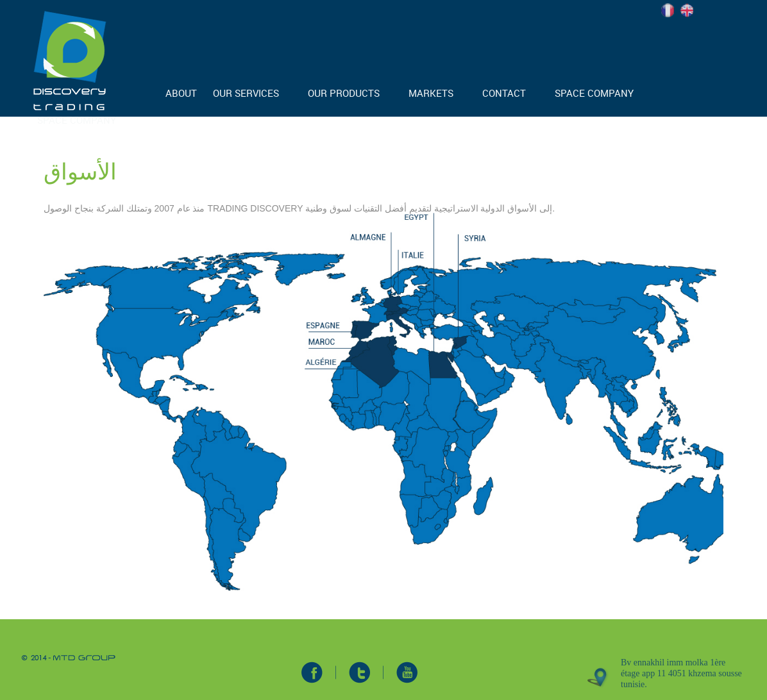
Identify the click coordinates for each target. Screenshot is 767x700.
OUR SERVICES (246, 93)
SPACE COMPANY (594, 93)
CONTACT (504, 93)
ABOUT (181, 93)
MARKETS (431, 93)
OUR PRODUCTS (344, 93)
